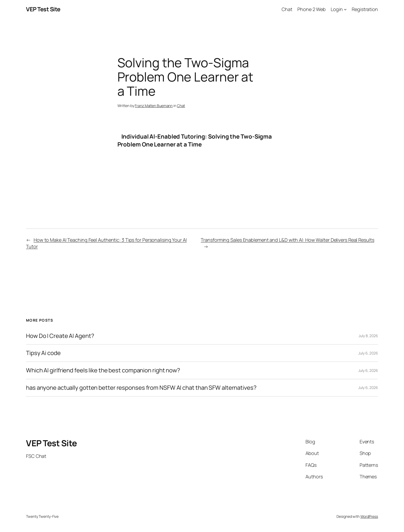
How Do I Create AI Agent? (60, 336)
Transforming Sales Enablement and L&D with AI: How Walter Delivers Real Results (287, 240)
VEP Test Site (43, 9)
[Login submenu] (345, 9)
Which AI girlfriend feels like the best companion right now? (103, 370)
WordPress (369, 516)
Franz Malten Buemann (154, 106)
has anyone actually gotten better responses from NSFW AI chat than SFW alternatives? (141, 388)
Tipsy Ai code (43, 353)
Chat (181, 106)
